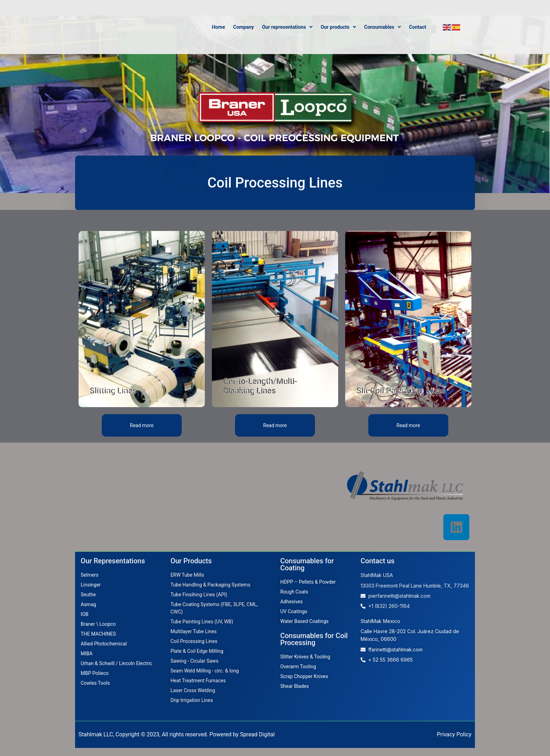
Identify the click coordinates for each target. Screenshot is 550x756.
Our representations (287, 27)
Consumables (383, 27)
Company (243, 27)
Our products (338, 27)
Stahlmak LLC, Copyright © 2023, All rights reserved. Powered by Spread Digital (177, 742)
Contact (418, 27)
